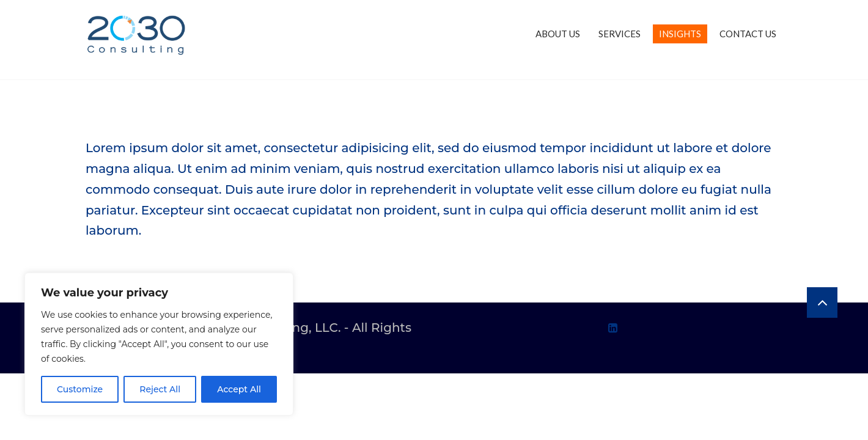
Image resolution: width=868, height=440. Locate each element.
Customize (80, 389)
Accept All (239, 389)
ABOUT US (558, 34)
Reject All (160, 389)
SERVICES (620, 34)
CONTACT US (748, 34)
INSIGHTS (680, 34)
